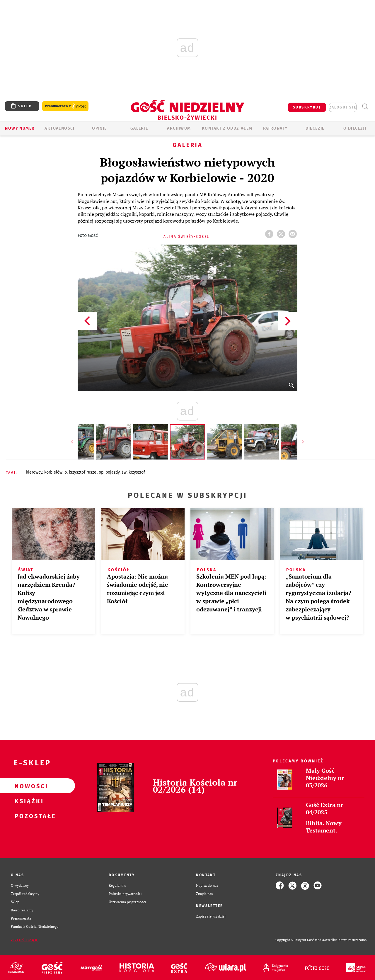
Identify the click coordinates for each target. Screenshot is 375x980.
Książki (28, 801)
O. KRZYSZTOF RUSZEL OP (84, 472)
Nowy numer (20, 128)
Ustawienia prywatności (127, 902)
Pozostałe (28, 816)
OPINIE (99, 128)
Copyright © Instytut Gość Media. (300, 940)
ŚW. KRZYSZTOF (133, 472)
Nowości (28, 786)
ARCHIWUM (179, 128)
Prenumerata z (65, 106)
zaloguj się (343, 107)
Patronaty (275, 128)
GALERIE (139, 128)
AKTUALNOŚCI (59, 128)
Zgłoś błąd (24, 940)
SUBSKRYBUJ (307, 107)
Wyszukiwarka (365, 107)
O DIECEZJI (355, 128)
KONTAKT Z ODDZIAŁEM (227, 128)
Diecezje (315, 128)
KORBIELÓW (53, 472)
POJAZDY (112, 472)
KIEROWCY (34, 472)
